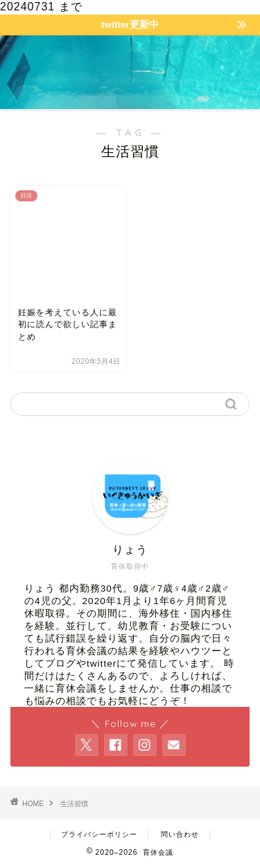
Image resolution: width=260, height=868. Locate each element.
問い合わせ (180, 834)
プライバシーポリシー (99, 834)
